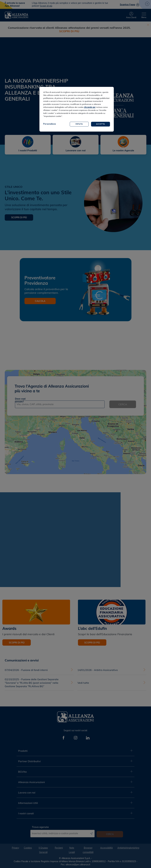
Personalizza (49, 124)
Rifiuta (79, 124)
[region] (77, 109)
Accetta (101, 124)
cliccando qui (90, 107)
